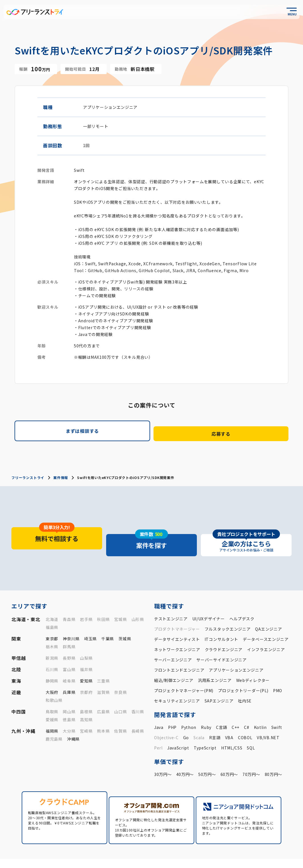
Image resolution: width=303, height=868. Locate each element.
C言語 (222, 710)
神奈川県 (71, 621)
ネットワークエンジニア (177, 632)
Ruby (206, 710)
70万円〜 (251, 757)
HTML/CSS (232, 730)
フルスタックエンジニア (228, 611)
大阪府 (52, 675)
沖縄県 (73, 721)
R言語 (215, 720)
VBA (229, 720)
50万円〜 (207, 757)
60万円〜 (229, 757)
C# (247, 710)
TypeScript (205, 730)
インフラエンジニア (266, 632)
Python (189, 710)
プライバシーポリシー (247, 857)
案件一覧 (134, 847)
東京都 (52, 621)
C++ (236, 710)
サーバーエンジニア (173, 642)
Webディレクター (253, 663)
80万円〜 (274, 757)
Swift (277, 710)
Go (186, 720)
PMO (278, 673)
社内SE (245, 683)
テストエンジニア (171, 601)
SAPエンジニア (219, 683)
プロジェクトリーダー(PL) (243, 673)
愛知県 (86, 663)
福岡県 (52, 713)
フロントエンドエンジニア (179, 652)
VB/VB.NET (268, 720)
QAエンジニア (268, 611)
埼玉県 (90, 621)
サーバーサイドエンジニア (221, 642)
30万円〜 (163, 757)
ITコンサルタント (221, 622)
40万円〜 (185, 757)
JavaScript (178, 730)
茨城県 (125, 621)
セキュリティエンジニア (177, 683)
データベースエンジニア (266, 622)
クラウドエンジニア (224, 632)
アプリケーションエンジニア (236, 652)
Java (159, 710)
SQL (251, 730)
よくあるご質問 (235, 847)
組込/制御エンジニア (174, 663)
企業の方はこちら (275, 847)
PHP (172, 710)
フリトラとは (163, 847)
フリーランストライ (28, 473)
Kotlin (260, 710)
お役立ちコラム (198, 847)
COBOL (245, 720)
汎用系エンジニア (215, 663)
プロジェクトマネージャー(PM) (184, 673)
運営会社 (214, 857)
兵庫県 (69, 675)
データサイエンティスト (177, 622)
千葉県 (108, 621)
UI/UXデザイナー (209, 601)
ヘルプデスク (242, 601)
